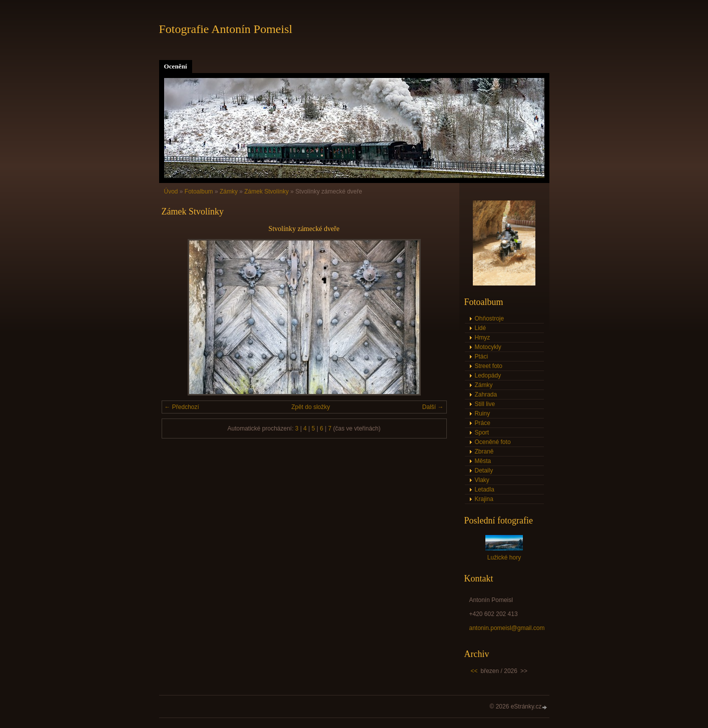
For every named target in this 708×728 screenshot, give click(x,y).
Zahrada (486, 394)
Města (483, 461)
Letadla (485, 489)
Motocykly (488, 347)
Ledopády (488, 375)
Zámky (229, 191)
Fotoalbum (199, 191)
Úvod (171, 191)
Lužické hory (504, 557)
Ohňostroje (490, 318)
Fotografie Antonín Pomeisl (226, 29)
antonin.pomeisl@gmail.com (507, 628)
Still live (485, 404)
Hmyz (483, 337)
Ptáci (482, 356)
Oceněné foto (493, 442)
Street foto (489, 366)
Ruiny (483, 413)
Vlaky (482, 480)
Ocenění (176, 66)
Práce (483, 423)
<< (474, 671)
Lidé (481, 328)
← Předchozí (182, 407)
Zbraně (484, 451)
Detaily (484, 470)
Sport (482, 432)
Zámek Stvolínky (266, 191)
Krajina (484, 499)
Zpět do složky (310, 407)
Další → (433, 407)
